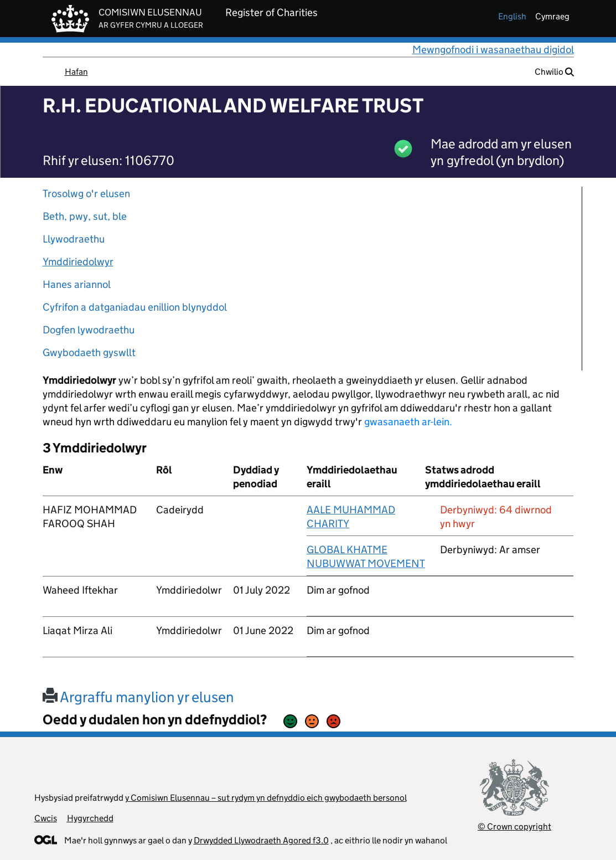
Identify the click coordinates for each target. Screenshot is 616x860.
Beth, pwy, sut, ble (85, 216)
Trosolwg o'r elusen (86, 194)
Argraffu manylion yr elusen (138, 697)
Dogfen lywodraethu (89, 330)
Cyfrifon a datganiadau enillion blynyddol (135, 307)
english (512, 16)
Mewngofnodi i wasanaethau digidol (493, 50)
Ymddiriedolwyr (78, 262)
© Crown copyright (514, 826)
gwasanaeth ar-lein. (408, 422)
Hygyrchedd (90, 818)
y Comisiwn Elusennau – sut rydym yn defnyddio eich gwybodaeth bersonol (266, 798)
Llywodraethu (74, 239)
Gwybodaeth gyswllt (89, 352)
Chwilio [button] (554, 72)
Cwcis (46, 818)
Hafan (76, 72)
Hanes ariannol (77, 284)
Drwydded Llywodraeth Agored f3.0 (261, 840)
